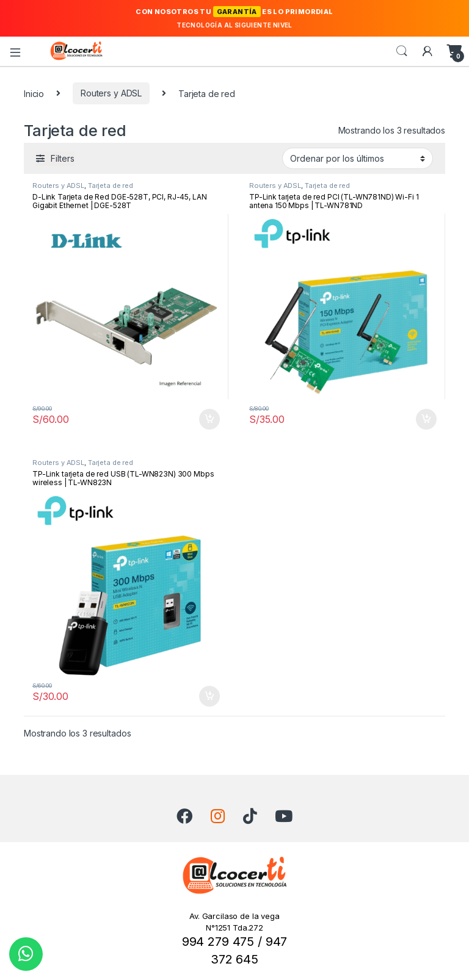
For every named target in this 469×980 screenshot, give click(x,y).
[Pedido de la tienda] (358, 158)
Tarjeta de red (111, 186)
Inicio (34, 93)
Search (402, 51)
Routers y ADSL (111, 93)
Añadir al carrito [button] (209, 419)
